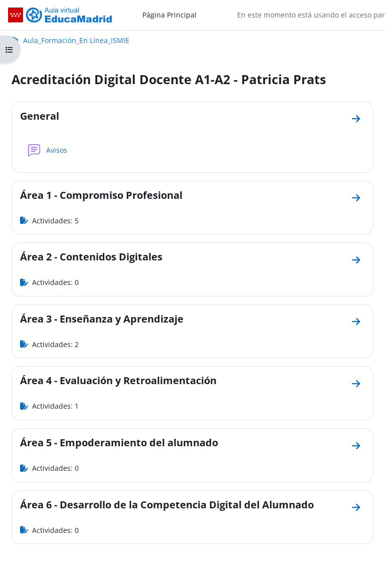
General (40, 116)
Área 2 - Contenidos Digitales (91, 257)
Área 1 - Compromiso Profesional (101, 195)
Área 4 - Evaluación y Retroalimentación (118, 380)
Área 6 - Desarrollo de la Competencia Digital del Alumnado (167, 505)
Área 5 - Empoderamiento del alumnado (119, 443)
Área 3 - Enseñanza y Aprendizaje (102, 319)
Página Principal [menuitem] (169, 15)
